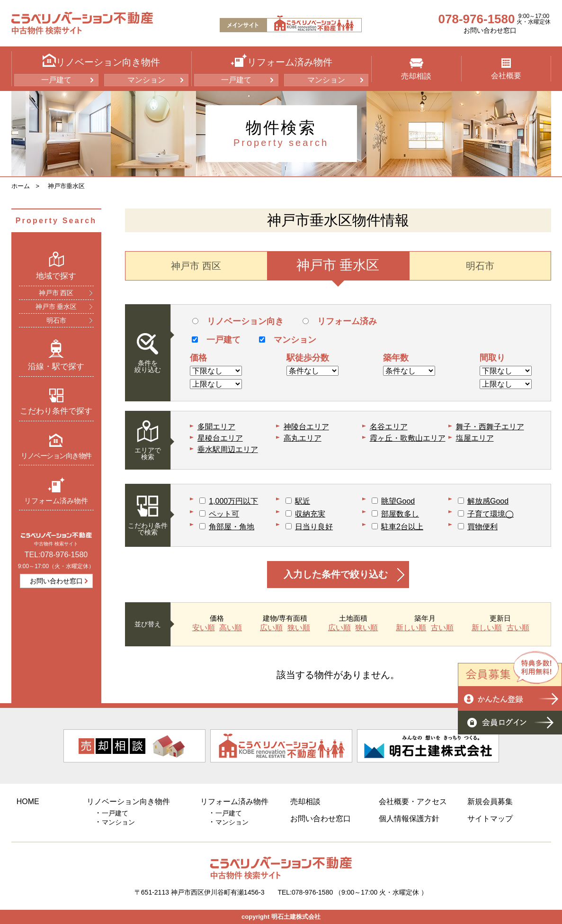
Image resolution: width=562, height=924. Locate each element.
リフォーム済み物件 (56, 491)
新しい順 (411, 628)
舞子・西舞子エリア (490, 427)
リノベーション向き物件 (56, 446)
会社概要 (506, 69)
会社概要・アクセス (413, 802)
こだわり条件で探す (56, 402)
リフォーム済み (340, 321)
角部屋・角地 (232, 527)
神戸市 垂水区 (56, 307)
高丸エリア (303, 438)
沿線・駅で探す (56, 355)
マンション (146, 80)
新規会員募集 (490, 802)
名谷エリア (389, 427)
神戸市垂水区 (66, 186)
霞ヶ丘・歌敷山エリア (408, 438)
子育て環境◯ (491, 514)
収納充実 (310, 514)
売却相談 (416, 69)
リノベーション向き (238, 321)
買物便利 (482, 527)
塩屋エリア (475, 438)
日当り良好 (314, 527)
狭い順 (299, 628)
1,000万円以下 (233, 501)
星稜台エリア (220, 438)
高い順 (231, 628)
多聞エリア (216, 427)
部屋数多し (400, 514)
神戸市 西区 (56, 293)
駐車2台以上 (402, 527)
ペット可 (224, 514)
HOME (28, 802)
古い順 (442, 628)
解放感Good (488, 501)
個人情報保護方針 (409, 819)
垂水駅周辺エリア (228, 449)
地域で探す (56, 266)
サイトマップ (490, 819)
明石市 (56, 320)
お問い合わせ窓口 (490, 30)
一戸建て (56, 80)
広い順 (271, 628)
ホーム (21, 186)
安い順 (204, 628)
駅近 (303, 501)
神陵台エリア (306, 427)
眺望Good (398, 501)
